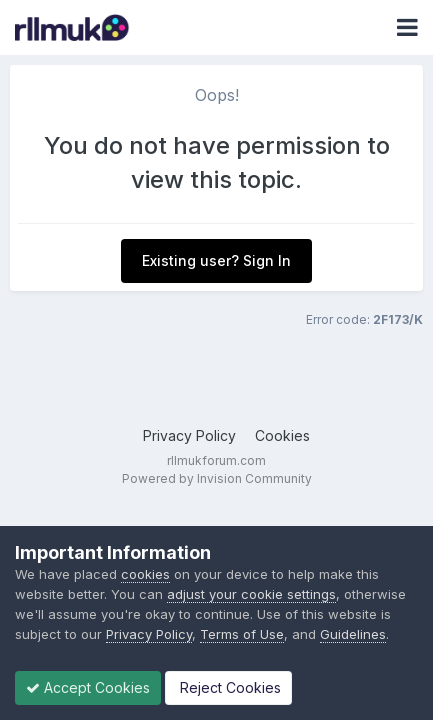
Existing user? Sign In (216, 260)
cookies (145, 574)
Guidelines (353, 634)
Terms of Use (242, 634)
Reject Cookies (228, 687)
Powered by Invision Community (217, 478)
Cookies (282, 435)
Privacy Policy (189, 435)
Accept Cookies (88, 687)
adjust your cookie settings (251, 594)
